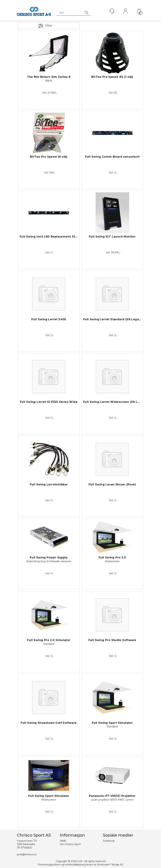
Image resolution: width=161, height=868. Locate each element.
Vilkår (63, 841)
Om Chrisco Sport (70, 844)
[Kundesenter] (112, 11)
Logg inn (125, 12)
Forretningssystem (49, 865)
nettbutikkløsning (75, 865)
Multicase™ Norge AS (110, 865)
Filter (49, 26)
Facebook (109, 841)
